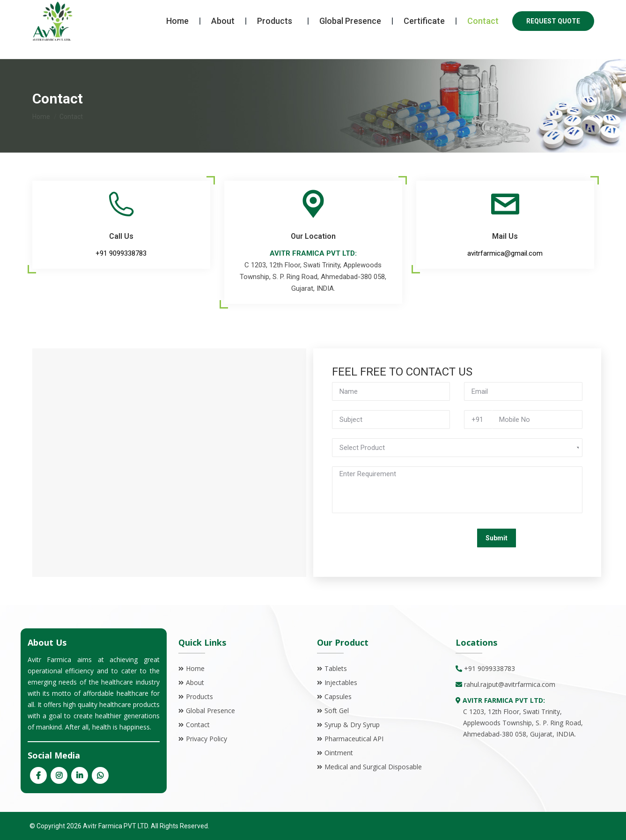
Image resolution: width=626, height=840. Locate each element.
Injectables (341, 682)
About (195, 682)
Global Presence (210, 711)
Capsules (338, 696)
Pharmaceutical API (354, 739)
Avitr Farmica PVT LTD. (115, 826)
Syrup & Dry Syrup (352, 725)
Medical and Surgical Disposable (373, 767)
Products (199, 696)
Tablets (336, 668)
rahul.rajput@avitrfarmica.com (510, 684)
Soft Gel (337, 711)
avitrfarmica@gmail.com (159, 9)
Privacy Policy (206, 739)
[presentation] (403, 541)
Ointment (339, 753)
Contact (198, 725)
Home (195, 668)
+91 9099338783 (67, 9)
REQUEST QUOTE (553, 38)
